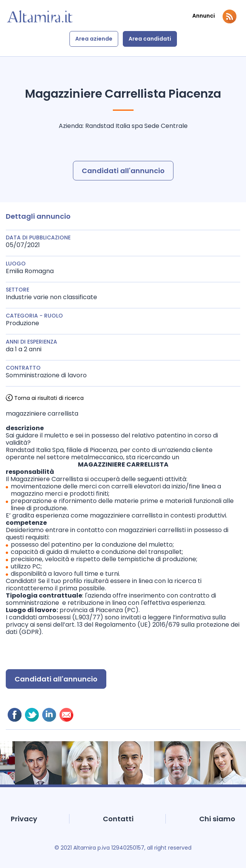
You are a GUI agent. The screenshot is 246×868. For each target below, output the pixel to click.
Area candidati (150, 39)
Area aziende (94, 39)
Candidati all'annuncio (123, 171)
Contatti (118, 819)
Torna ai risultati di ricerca (49, 398)
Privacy (24, 819)
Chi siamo (217, 819)
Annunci (204, 16)
